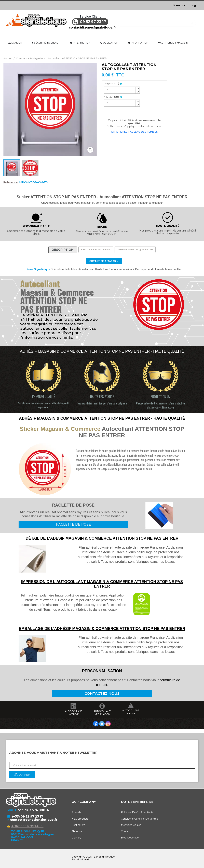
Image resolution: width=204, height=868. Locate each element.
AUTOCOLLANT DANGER (131, 712)
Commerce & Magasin (104, 261)
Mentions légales (131, 825)
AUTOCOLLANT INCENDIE (73, 713)
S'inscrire (179, 5)
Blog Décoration (131, 838)
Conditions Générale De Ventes (139, 819)
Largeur (111, 84)
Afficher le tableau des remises (134, 132)
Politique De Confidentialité (137, 812)
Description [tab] (63, 250)
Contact (126, 831)
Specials (76, 812)
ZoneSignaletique (104, 857)
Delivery (76, 838)
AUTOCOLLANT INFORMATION (102, 713)
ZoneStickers (79, 860)
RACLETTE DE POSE (73, 524)
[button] (138, 88)
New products (80, 819)
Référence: (11, 182)
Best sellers (78, 825)
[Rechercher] (157, 22)
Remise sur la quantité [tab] (135, 249)
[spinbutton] (122, 90)
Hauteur (112, 97)
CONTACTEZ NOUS (102, 693)
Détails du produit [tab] (96, 249)
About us (77, 831)
